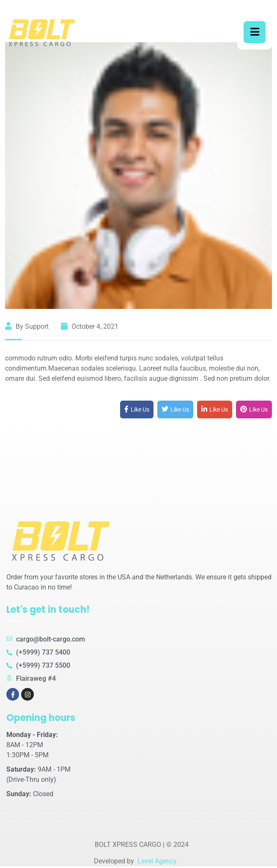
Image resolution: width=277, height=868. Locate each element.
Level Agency (156, 861)
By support (27, 326)
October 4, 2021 (90, 326)
